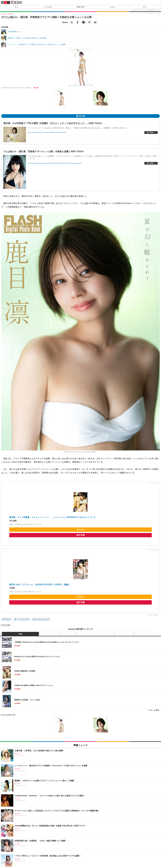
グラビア (8, 619)
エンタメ (113, 7)
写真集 (20, 634)
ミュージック (96, 634)
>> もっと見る (154, 710)
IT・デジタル (48, 7)
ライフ (145, 7)
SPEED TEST (80, 7)
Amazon (80, 530)
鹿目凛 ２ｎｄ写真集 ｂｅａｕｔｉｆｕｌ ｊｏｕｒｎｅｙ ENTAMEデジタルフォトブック (52, 517)
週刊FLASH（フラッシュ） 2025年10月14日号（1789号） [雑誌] (39, 585)
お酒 (133, 634)
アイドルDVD (58, 634)
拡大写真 (82, 116)
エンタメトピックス (42, 619)
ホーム (16, 7)
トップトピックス (23, 619)
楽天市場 (81, 535)
